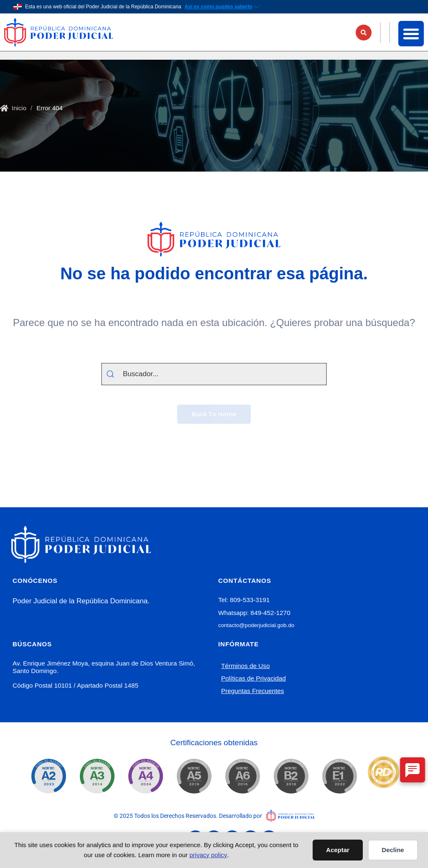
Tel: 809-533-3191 (244, 600)
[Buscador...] (214, 374)
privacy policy (208, 855)
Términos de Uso (245, 666)
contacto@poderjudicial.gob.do (256, 625)
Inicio (19, 108)
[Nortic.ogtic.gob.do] (48, 776)
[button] (364, 33)
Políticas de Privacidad (253, 678)
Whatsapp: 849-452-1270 (254, 613)
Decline (393, 850)
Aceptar (338, 850)
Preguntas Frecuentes (253, 691)
